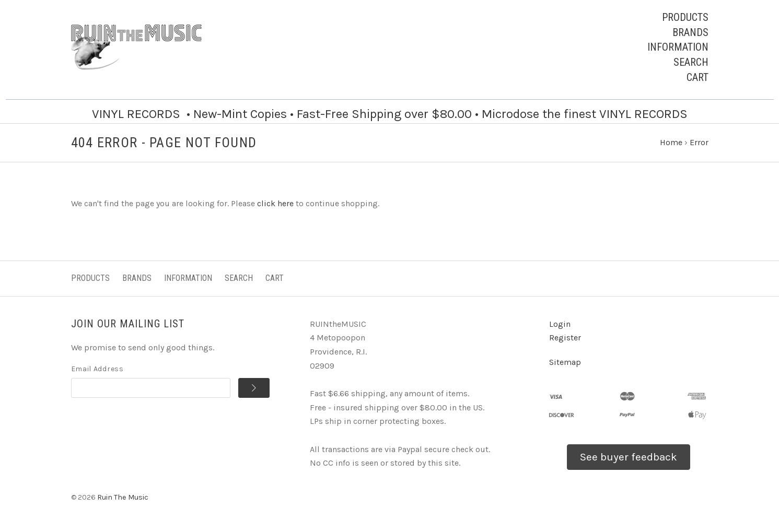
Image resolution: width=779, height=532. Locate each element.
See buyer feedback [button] (629, 457)
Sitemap (565, 362)
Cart (697, 77)
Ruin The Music (123, 497)
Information (678, 47)
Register (565, 338)
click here (275, 203)
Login (560, 324)
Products (685, 17)
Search (691, 62)
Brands (690, 32)
